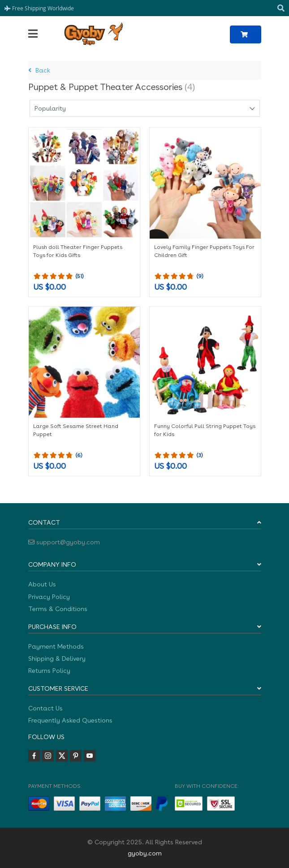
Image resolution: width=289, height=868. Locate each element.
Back (39, 70)
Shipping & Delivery (57, 658)
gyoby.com (145, 853)
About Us (42, 584)
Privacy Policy (49, 597)
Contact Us (45, 708)
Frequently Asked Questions (70, 720)
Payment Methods (56, 646)
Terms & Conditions (58, 609)
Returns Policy (49, 671)
